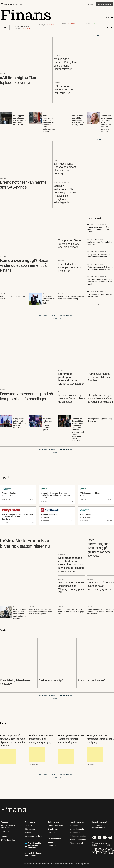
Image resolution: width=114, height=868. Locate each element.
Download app (53, 833)
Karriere (28, 833)
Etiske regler (30, 829)
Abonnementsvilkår (78, 843)
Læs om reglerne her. (82, 864)
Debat (4, 723)
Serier (4, 630)
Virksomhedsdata (77, 829)
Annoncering (53, 842)
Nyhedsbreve (53, 829)
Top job (5, 477)
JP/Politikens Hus (8, 840)
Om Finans (29, 825)
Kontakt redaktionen (55, 825)
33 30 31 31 (6, 831)
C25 (4, 28)
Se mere (101, 305)
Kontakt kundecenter (78, 840)
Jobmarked (52, 846)
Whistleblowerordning (34, 836)
